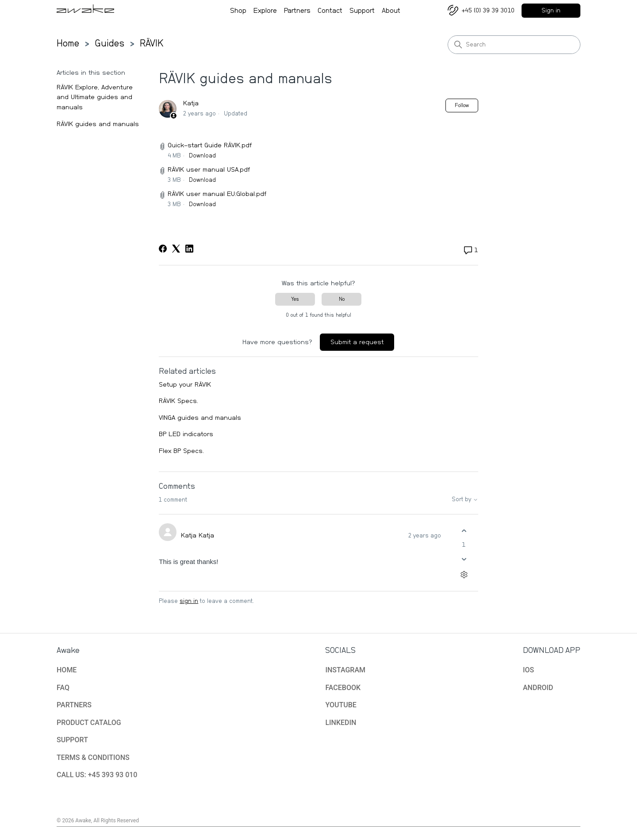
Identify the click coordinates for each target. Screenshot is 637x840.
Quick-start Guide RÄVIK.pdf (210, 145)
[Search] (514, 45)
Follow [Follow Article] (462, 105)
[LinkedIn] (189, 249)
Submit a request (357, 342)
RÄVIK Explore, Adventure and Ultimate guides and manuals (95, 97)
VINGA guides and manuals (200, 418)
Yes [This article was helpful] (295, 299)
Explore (265, 12)
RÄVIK (152, 43)
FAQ (63, 688)
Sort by (465, 500)
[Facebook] (163, 249)
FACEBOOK (343, 688)
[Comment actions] (464, 574)
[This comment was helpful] (464, 531)
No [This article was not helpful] (342, 299)
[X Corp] (176, 249)
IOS (528, 670)
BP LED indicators (186, 434)
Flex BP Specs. (181, 451)
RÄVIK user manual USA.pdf (209, 170)
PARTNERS (74, 705)
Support (362, 12)
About (391, 12)
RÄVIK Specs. (178, 401)
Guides (109, 43)
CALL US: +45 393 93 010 (97, 775)
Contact (330, 12)
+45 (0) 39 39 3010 (488, 11)
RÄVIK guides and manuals (98, 124)
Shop (238, 12)
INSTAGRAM (345, 670)
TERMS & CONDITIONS (93, 758)
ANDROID (538, 688)
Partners (297, 12)
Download (202, 156)
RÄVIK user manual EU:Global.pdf (217, 194)
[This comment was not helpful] (464, 559)
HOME (67, 670)
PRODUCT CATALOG (89, 723)
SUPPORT (72, 740)
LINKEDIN (341, 723)
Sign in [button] (551, 11)
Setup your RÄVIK (185, 385)
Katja (191, 103)
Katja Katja (198, 535)
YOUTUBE (341, 705)
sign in (189, 601)
